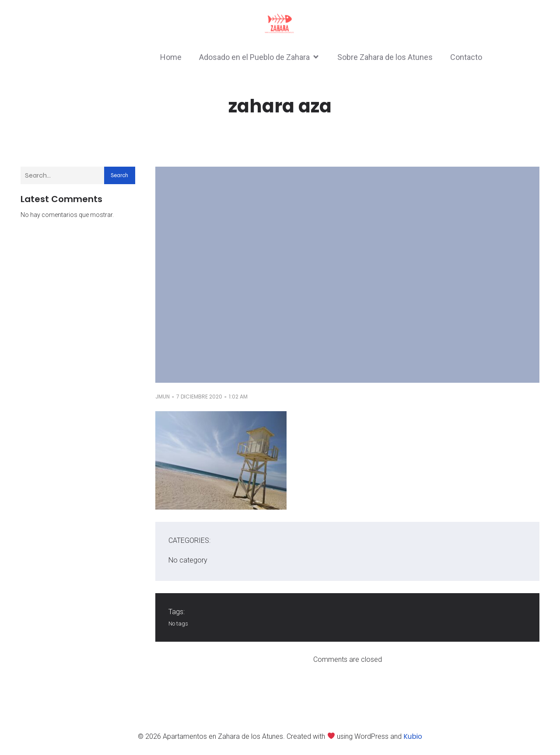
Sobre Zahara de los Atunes (385, 57)
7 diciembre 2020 (199, 397)
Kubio (413, 736)
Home (171, 57)
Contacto (466, 57)
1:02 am (238, 397)
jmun (163, 397)
